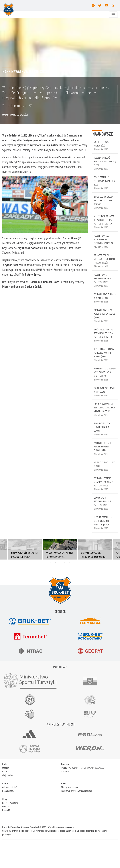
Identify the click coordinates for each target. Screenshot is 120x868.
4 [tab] (65, 562)
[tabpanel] (60, 549)
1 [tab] (51, 562)
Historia (6, 771)
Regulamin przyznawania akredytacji (77, 791)
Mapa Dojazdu (8, 791)
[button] (113, 5)
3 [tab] (60, 562)
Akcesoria (7, 806)
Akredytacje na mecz (70, 787)
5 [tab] (69, 562)
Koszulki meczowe (10, 803)
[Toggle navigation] (113, 15)
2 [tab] (55, 562)
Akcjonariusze (9, 775)
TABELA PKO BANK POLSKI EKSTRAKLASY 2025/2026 (83, 768)
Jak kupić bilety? (9, 787)
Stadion (6, 768)
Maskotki (6, 810)
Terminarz (66, 771)
